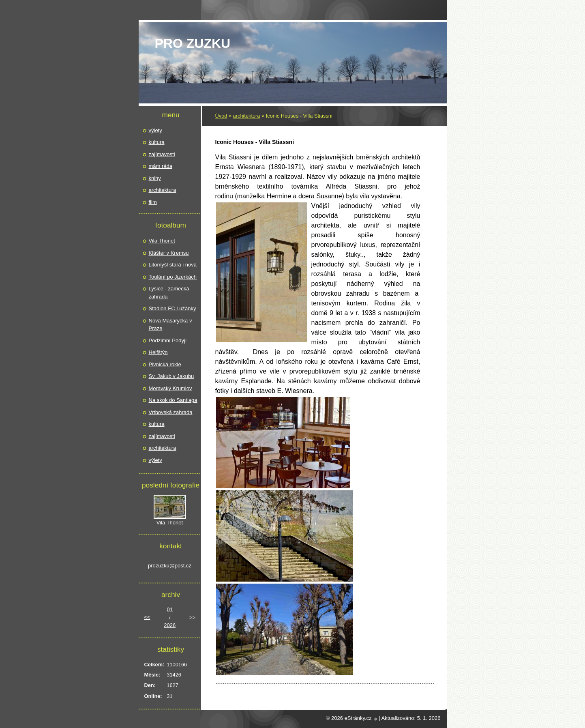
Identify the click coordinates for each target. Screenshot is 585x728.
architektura (247, 116)
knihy (155, 178)
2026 (170, 625)
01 (170, 609)
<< (147, 617)
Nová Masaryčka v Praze (170, 325)
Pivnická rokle (165, 364)
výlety (155, 130)
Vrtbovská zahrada (171, 412)
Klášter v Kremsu (169, 253)
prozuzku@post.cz (170, 566)
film (153, 202)
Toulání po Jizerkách (173, 277)
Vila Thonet (162, 241)
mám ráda (161, 166)
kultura (157, 142)
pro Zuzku (193, 43)
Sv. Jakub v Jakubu (171, 376)
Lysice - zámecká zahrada (169, 293)
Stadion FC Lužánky (172, 308)
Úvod (221, 116)
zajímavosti (162, 154)
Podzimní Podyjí (168, 340)
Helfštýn (158, 352)
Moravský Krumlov (170, 388)
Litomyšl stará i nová (173, 265)
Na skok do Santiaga (173, 400)
